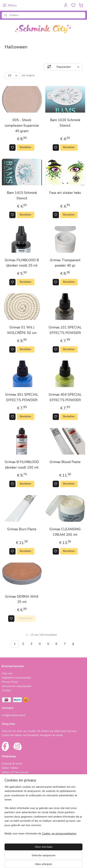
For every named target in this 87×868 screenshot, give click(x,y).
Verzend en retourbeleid (16, 686)
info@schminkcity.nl (14, 715)
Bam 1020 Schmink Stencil (65, 123)
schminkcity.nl (12, 838)
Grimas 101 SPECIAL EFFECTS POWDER (65, 330)
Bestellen (25, 147)
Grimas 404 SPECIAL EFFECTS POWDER (65, 397)
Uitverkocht (25, 618)
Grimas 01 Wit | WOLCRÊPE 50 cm (22, 330)
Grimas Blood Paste (65, 462)
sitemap (62, 861)
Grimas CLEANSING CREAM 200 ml (65, 532)
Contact (6, 690)
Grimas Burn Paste (22, 529)
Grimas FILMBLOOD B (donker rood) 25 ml (22, 263)
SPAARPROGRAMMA (15, 793)
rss (69, 861)
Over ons (7, 673)
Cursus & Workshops (14, 821)
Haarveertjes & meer (14, 808)
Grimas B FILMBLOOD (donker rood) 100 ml (22, 465)
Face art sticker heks (65, 193)
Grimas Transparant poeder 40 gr (65, 263)
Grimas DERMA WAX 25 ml (22, 599)
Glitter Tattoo (10, 768)
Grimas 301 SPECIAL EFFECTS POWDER (22, 397)
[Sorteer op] (63, 67)
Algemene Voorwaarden (16, 678)
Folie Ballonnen (11, 812)
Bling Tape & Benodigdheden (19, 781)
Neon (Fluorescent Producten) (20, 776)
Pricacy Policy (10, 682)
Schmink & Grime (12, 764)
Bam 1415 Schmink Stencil (22, 196)
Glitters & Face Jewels (15, 772)
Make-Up (7, 785)
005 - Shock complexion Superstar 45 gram (22, 125)
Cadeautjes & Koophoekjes (18, 817)
